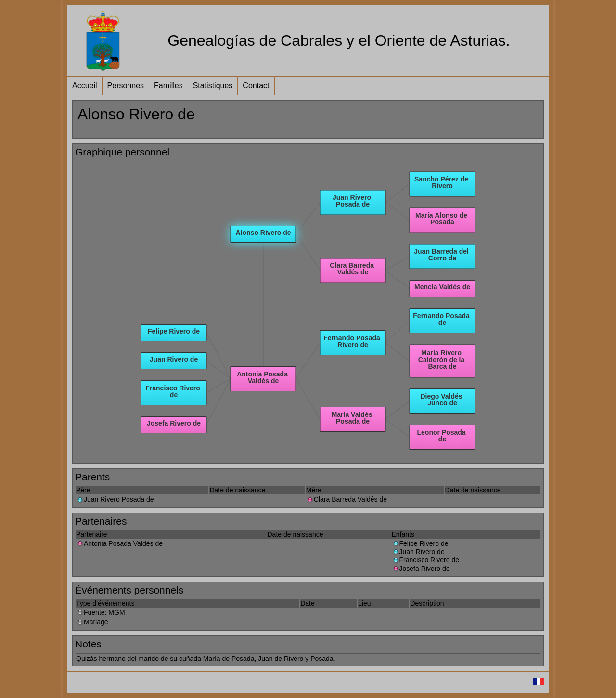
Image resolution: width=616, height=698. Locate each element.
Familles (168, 85)
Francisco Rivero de (426, 560)
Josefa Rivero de (421, 569)
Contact (256, 85)
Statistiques (213, 85)
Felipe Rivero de (420, 543)
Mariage (92, 622)
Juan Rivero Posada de (115, 499)
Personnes (126, 85)
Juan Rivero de (418, 552)
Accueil (85, 85)
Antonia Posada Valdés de (119, 543)
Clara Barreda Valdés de (346, 499)
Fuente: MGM (101, 612)
